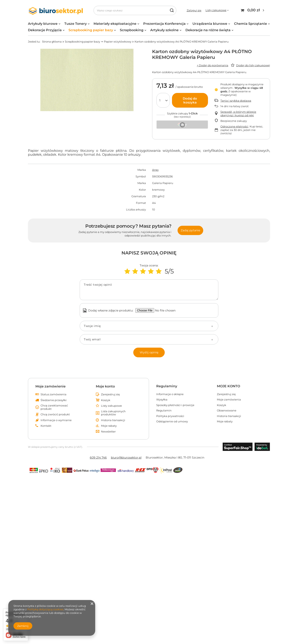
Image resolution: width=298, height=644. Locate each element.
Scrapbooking (132, 30)
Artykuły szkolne (164, 30)
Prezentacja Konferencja (164, 24)
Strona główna (52, 42)
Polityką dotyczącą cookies (45, 609)
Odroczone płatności (234, 126)
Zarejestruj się (110, 394)
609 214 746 (98, 457)
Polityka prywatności (170, 416)
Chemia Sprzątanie (251, 24)
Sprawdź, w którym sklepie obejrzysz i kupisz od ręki (238, 113)
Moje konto (105, 386)
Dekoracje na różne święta (208, 30)
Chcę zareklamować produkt (54, 407)
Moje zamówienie (50, 386)
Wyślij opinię (149, 352)
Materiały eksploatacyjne (115, 24)
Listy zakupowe (216, 10)
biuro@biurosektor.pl (126, 457)
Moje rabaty (109, 426)
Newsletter (108, 432)
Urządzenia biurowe (210, 24)
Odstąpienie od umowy (172, 421)
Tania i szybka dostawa (236, 101)
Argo (155, 170)
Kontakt (46, 426)
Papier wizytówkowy (118, 42)
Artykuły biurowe (43, 24)
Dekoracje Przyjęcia (45, 30)
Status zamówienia (53, 394)
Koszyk (106, 400)
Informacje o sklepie (170, 394)
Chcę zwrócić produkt (55, 414)
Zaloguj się (194, 10)
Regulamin (164, 411)
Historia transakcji (113, 420)
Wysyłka (162, 400)
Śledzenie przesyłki (54, 400)
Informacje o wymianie (56, 420)
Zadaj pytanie (190, 230)
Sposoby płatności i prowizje (175, 405)
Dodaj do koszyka (190, 100)
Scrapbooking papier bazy (91, 30)
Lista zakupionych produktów (113, 413)
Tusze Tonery (76, 24)
